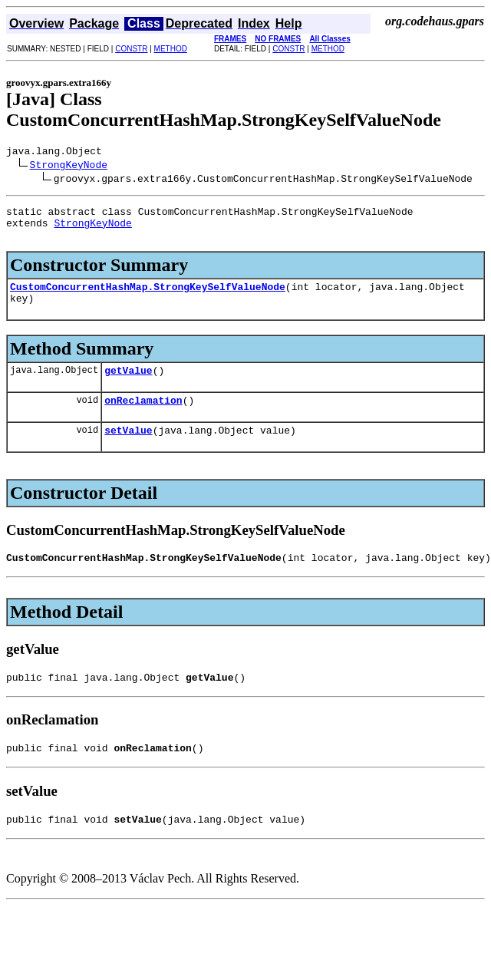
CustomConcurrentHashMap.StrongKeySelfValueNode (148, 298)
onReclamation (143, 418)
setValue (128, 450)
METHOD (171, 49)
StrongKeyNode (69, 167)
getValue (128, 386)
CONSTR (131, 49)
